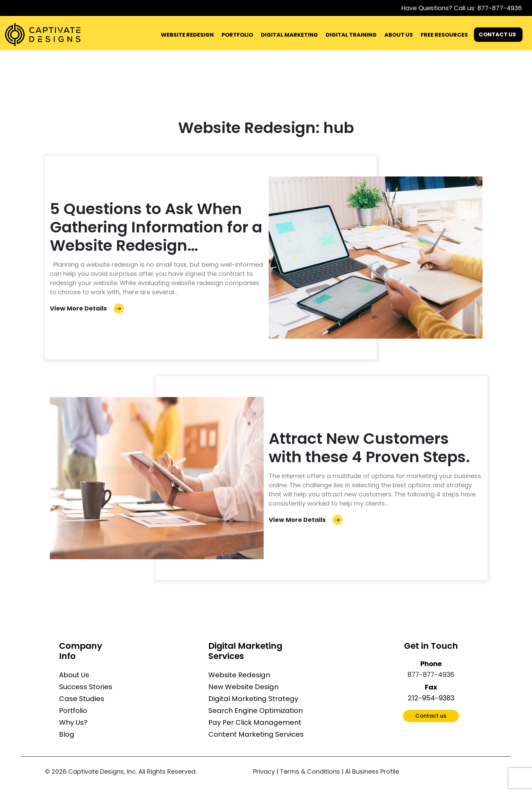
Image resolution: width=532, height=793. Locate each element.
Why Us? (73, 722)
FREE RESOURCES (444, 35)
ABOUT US (399, 35)
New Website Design (243, 687)
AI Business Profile (372, 771)
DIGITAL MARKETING (289, 35)
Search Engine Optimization (255, 711)
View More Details (87, 308)
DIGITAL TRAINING (351, 35)
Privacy (264, 771)
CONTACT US (497, 34)
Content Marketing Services (256, 734)
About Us (74, 675)
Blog (67, 734)
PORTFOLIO (237, 35)
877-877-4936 (500, 8)
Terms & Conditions (310, 771)
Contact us (431, 716)
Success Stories (86, 687)
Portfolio (73, 711)
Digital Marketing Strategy (253, 699)
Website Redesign (239, 675)
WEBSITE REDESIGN (187, 35)
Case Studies (82, 699)
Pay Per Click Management (255, 722)
